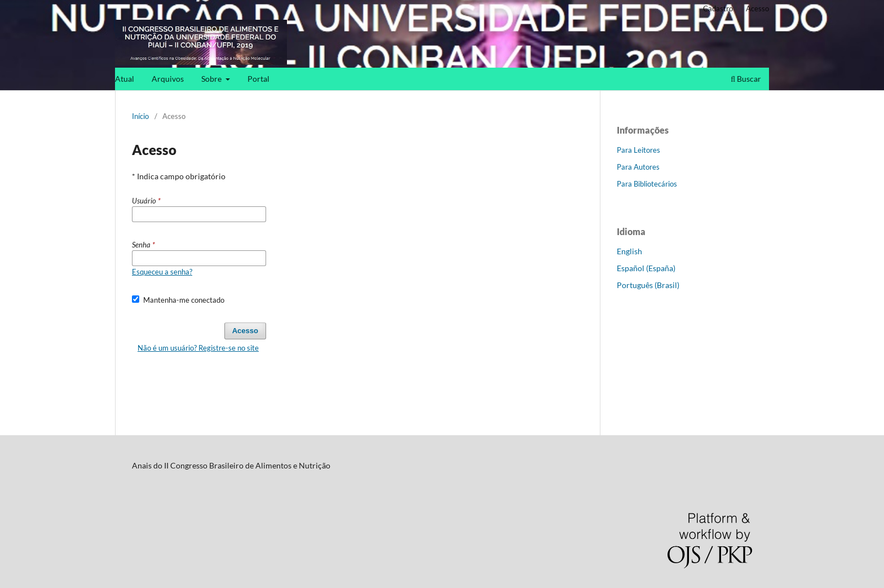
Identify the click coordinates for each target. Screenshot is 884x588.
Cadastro (718, 8)
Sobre (212, 79)
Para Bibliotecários (647, 184)
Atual (125, 79)
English (629, 251)
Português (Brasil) (648, 285)
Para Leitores (638, 150)
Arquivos (168, 79)
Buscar (746, 79)
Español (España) (646, 268)
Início (140, 116)
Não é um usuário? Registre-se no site (198, 348)
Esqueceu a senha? (162, 272)
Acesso (757, 8)
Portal (258, 79)
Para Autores (638, 167)
